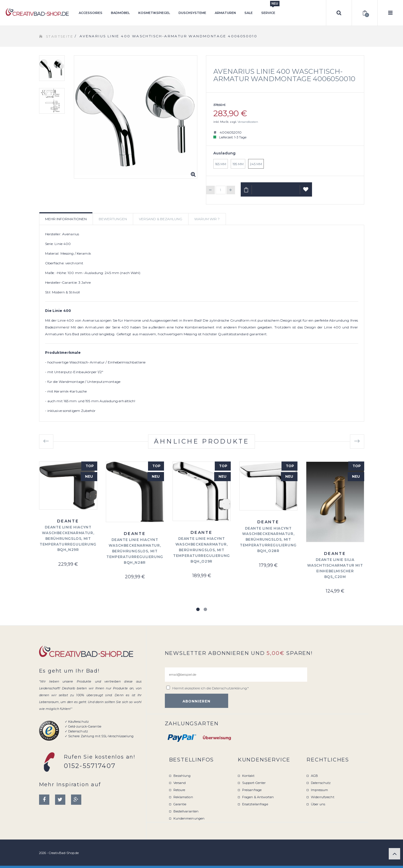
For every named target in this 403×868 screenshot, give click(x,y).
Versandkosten (248, 122)
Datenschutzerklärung (229, 688)
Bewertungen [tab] (113, 219)
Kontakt (248, 776)
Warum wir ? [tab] (207, 219)
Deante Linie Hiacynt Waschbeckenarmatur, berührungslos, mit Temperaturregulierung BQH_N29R (68, 538)
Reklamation (183, 797)
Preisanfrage (252, 790)
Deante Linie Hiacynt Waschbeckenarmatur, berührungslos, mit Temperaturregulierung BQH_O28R (268, 540)
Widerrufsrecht (323, 797)
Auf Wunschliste (306, 192)
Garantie (180, 804)
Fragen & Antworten (258, 797)
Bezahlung (182, 776)
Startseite (60, 36)
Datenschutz (321, 783)
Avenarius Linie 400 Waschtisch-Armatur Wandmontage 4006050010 (284, 75)
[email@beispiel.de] (236, 675)
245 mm (256, 164)
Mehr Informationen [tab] (66, 219)
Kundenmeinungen (189, 818)
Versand (180, 783)
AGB (314, 776)
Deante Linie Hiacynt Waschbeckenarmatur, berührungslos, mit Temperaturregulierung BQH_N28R (135, 551)
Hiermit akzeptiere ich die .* (210, 688)
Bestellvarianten (186, 811)
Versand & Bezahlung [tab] (161, 219)
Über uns (318, 804)
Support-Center (254, 783)
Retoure (179, 790)
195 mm (238, 164)
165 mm (221, 164)
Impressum (319, 790)
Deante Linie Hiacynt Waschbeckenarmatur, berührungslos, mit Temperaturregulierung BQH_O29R (201, 550)
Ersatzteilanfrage (255, 804)
